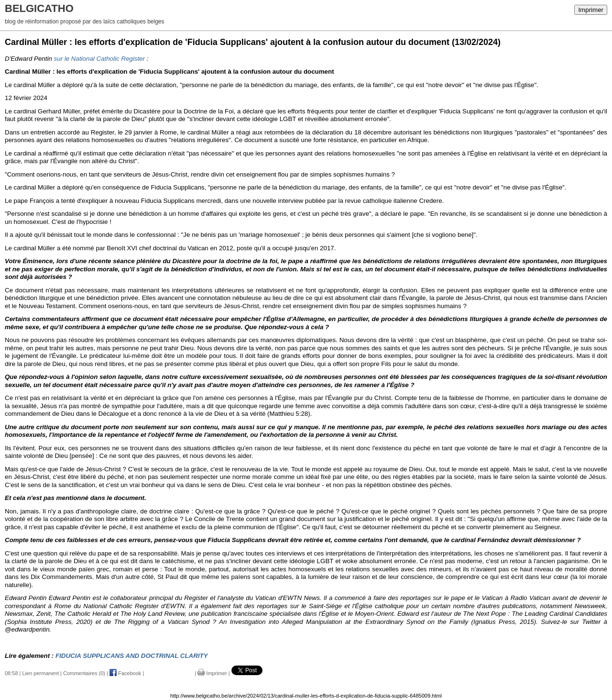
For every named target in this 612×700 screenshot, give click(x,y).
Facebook (125, 673)
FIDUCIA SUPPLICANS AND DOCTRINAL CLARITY (132, 656)
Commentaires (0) (84, 673)
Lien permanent (41, 673)
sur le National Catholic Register (99, 59)
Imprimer (591, 10)
